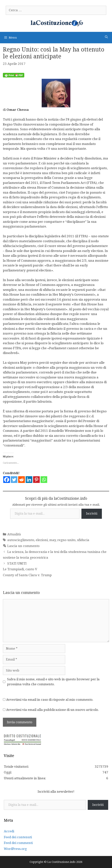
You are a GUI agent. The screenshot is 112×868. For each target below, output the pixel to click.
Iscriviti (92, 514)
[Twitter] (14, 480)
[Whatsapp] (44, 480)
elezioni (42, 540)
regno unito (66, 540)
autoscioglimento (21, 540)
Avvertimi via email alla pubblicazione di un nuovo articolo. (52, 710)
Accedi (9, 831)
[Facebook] (7, 480)
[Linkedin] (29, 480)
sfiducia (83, 540)
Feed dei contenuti (18, 837)
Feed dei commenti (18, 843)
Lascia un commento (23, 546)
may (53, 540)
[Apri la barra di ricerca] (106, 37)
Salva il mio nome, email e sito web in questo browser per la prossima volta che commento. (53, 682)
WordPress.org (15, 849)
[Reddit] (22, 480)
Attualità (14, 534)
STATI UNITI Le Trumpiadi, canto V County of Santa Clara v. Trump (27, 569)
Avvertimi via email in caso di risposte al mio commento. (50, 700)
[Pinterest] (36, 480)
